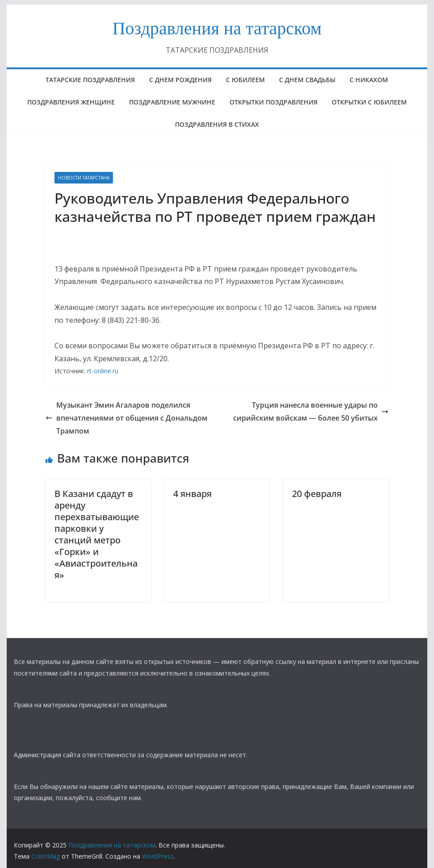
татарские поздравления (90, 80)
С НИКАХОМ (369, 80)
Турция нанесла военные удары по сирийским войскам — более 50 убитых (311, 411)
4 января (192, 494)
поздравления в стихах (217, 124)
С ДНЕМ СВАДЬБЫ (307, 80)
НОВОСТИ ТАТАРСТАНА (84, 178)
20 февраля (317, 494)
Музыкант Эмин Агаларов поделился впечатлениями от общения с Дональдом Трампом (127, 418)
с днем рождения (180, 80)
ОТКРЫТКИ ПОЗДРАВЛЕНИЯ (273, 102)
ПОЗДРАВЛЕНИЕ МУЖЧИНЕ (172, 102)
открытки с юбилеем (369, 102)
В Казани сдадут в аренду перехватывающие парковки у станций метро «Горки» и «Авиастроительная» (97, 534)
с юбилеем (245, 80)
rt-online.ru (103, 371)
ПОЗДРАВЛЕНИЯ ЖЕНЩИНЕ (71, 102)
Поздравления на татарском (217, 28)
